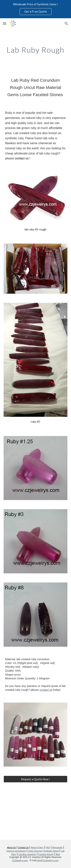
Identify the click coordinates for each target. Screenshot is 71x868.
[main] (36, 50)
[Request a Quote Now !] (36, 779)
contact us (46, 690)
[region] (35, 9)
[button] (5, 23)
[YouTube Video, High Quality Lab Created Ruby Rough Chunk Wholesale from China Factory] (36, 813)
